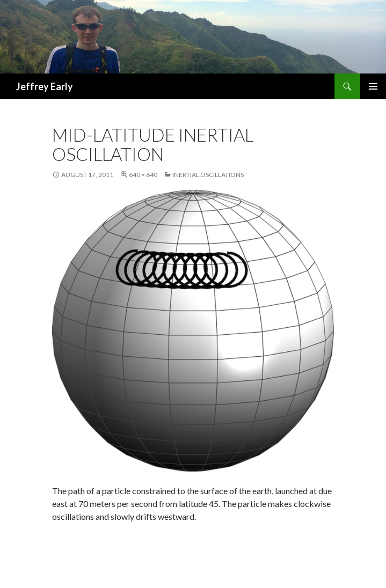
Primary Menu (373, 86)
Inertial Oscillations (208, 175)
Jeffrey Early (45, 86)
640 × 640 (143, 175)
